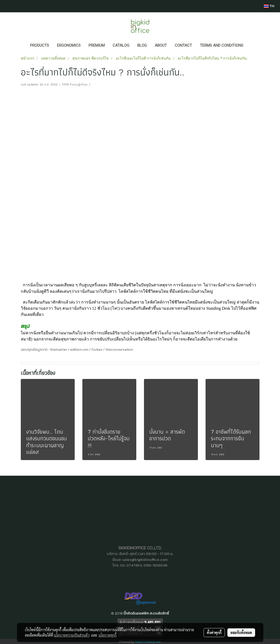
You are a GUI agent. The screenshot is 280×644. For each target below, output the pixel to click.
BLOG (142, 45)
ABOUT (161, 45)
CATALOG (121, 45)
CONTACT (183, 45)
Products (40, 45)
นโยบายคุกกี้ (108, 635)
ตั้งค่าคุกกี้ (214, 632)
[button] (252, 46)
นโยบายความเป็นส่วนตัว (72, 635)
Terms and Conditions (222, 45)
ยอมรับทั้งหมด (241, 632)
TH (269, 6)
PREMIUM (97, 45)
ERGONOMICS (69, 45)
